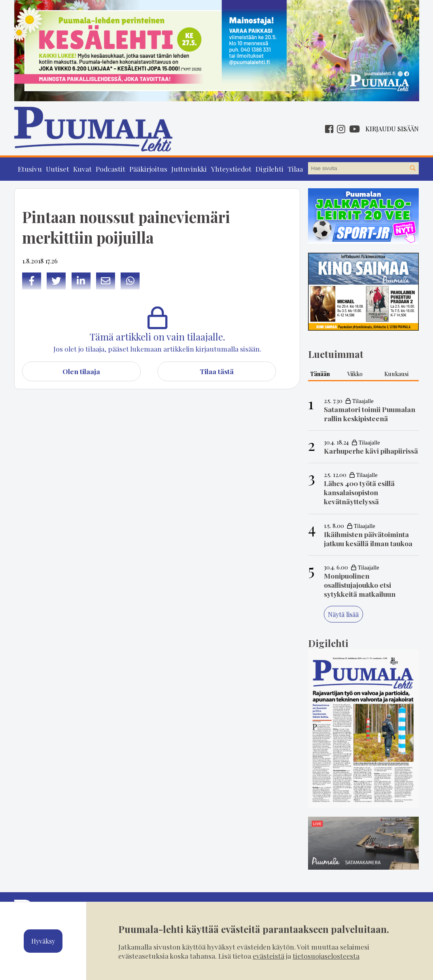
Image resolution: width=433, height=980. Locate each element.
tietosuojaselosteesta (326, 956)
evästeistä (268, 956)
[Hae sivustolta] (412, 168)
